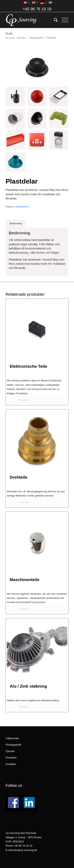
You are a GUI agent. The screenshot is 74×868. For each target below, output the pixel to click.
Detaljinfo (23, 400)
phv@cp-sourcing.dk (25, 850)
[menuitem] (26, 3)
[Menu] (63, 20)
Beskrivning (16, 223)
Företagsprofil (13, 745)
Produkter (11, 758)
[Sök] (54, 20)
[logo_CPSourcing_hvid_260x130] (31, 20)
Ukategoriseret (22, 207)
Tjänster (10, 751)
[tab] (16, 224)
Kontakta (11, 764)
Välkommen (12, 738)
